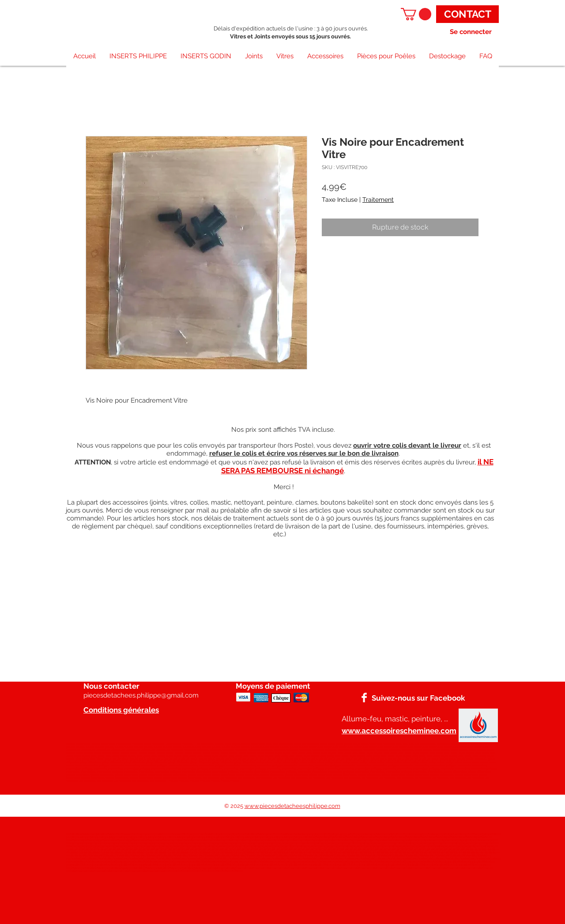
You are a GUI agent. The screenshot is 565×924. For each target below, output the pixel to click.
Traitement (378, 200)
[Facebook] (364, 698)
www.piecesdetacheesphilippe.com (292, 806)
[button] (416, 14)
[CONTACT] (467, 14)
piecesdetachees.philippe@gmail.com (141, 695)
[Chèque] (281, 698)
